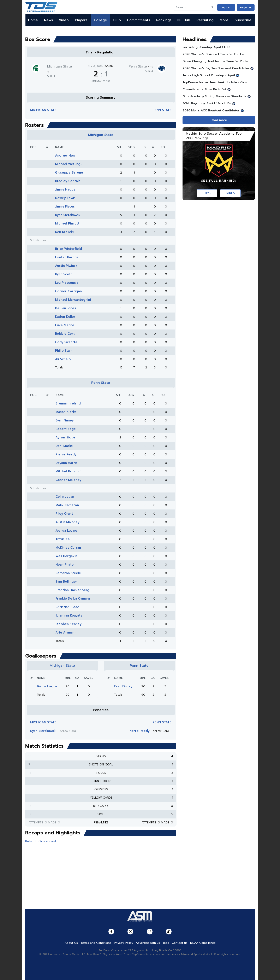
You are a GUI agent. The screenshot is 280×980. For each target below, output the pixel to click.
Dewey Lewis (65, 198)
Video (64, 20)
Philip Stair (64, 351)
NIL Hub (184, 20)
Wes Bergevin (66, 556)
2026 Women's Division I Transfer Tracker (214, 54)
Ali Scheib (63, 359)
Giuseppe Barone (69, 173)
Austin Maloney (67, 522)
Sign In (226, 7)
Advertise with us (148, 943)
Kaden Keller (65, 317)
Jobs (166, 943)
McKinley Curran (68, 548)
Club (117, 20)
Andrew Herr (65, 156)
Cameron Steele (68, 573)
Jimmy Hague (65, 189)
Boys (207, 193)
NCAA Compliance (203, 943)
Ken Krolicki (64, 232)
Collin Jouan (65, 497)
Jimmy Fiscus (65, 206)
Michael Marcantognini (73, 300)
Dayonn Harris (66, 463)
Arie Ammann (66, 632)
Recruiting (205, 20)
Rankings (164, 20)
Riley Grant (64, 514)
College (100, 20)
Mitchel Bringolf (68, 471)
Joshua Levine (66, 531)
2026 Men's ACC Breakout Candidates (211, 110)
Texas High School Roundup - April (209, 75)
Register (246, 7)
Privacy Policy (124, 943)
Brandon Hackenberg (72, 590)
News (48, 20)
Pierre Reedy (66, 454)
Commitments (138, 20)
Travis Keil (63, 539)
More (224, 20)
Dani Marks (64, 446)
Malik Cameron (67, 505)
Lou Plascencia (67, 283)
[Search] (191, 7)
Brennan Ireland (68, 403)
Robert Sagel (66, 429)
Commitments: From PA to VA (204, 89)
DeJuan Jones (65, 308)
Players (81, 20)
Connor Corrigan (68, 291)
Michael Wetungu (69, 164)
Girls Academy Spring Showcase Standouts (215, 96)
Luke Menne (65, 325)
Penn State (141, 66)
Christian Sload (67, 607)
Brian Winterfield (68, 249)
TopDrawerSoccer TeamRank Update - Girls (215, 82)
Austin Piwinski (67, 266)
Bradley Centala (68, 181)
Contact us (180, 943)
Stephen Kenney (68, 624)
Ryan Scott (64, 274)
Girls (230, 193)
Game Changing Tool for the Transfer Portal (216, 61)
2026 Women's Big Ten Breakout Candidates (216, 68)
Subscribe (243, 20)
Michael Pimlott (67, 223)
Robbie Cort (65, 334)
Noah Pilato (65, 565)
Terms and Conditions (96, 943)
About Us (71, 943)
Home (33, 20)
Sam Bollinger (66, 582)
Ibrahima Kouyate (69, 616)
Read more (219, 120)
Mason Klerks (66, 412)
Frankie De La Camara (73, 599)
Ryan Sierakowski (68, 215)
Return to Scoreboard (41, 841)
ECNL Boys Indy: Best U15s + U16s (207, 103)
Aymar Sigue (65, 437)
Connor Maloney (68, 480)
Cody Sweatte (66, 342)
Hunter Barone (67, 257)
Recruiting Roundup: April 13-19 (206, 47)
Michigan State (43, 110)
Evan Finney (65, 420)
